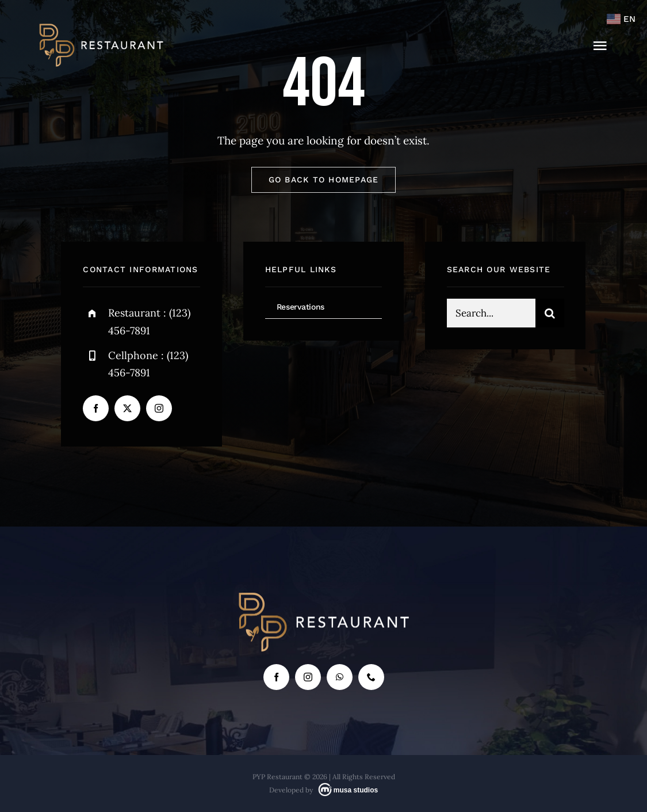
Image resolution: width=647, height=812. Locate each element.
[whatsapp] (340, 677)
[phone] (371, 677)
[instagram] (159, 408)
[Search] (550, 316)
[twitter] (127, 408)
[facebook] (96, 408)
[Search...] (491, 316)
